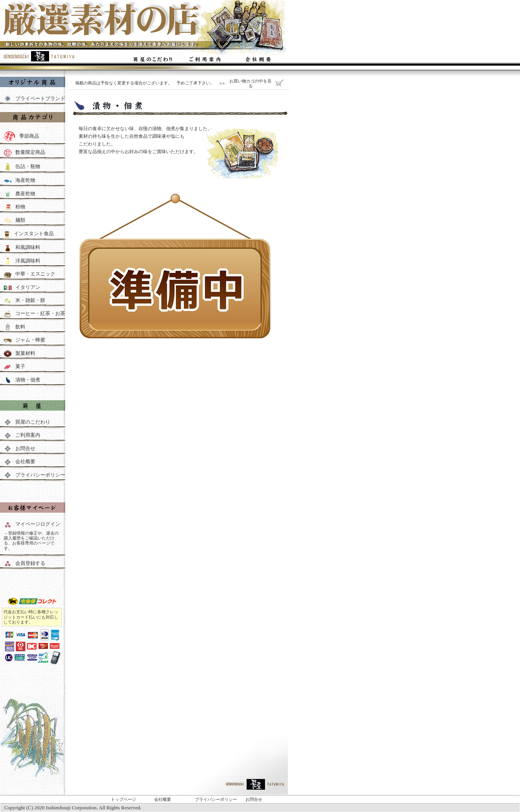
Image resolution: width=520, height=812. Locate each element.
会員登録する (30, 563)
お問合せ (20, 448)
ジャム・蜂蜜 (25, 340)
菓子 (15, 366)
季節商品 (29, 136)
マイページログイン (32, 524)
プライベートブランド (40, 98)
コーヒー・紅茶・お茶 (35, 313)
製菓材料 (20, 353)
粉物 (20, 207)
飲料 (15, 327)
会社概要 (20, 461)
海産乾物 (25, 180)
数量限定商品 (30, 153)
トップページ (123, 800)
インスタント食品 (34, 234)
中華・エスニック (30, 274)
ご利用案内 (22, 435)
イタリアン (22, 287)
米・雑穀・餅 (30, 300)
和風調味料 (22, 247)
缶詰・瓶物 (28, 167)
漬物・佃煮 (22, 380)
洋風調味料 (22, 261)
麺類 (20, 220)
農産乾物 (25, 194)
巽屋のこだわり (27, 422)
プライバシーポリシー (35, 475)
